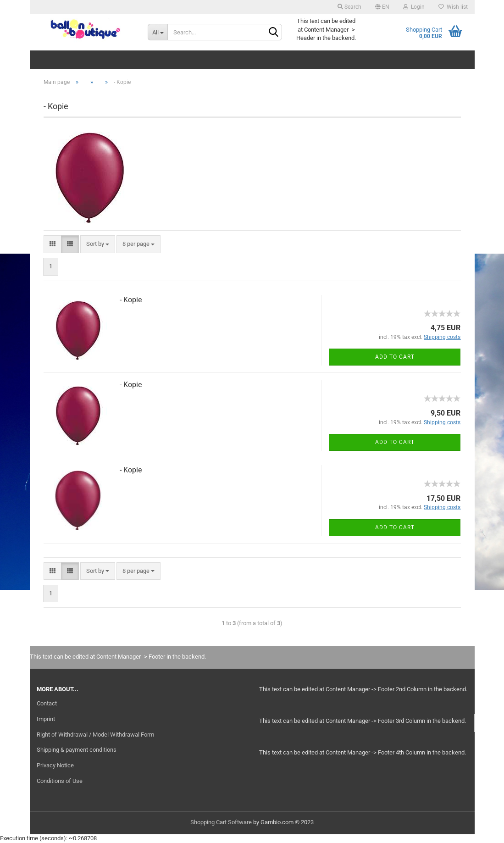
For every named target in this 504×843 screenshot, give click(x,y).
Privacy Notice (55, 765)
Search (349, 7)
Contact (47, 703)
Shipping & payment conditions (77, 750)
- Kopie (131, 300)
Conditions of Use (60, 781)
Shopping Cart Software (221, 822)
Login (414, 7)
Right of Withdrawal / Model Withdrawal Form (95, 735)
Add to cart (395, 357)
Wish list (453, 7)
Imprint (46, 719)
